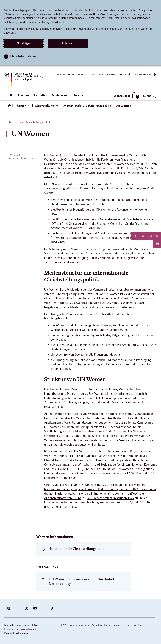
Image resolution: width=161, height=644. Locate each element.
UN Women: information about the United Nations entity (81, 581)
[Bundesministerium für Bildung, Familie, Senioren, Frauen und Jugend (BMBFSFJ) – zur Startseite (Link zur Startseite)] (23, 80)
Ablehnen (68, 43)
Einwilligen (24, 43)
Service (78, 95)
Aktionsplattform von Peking (63, 498)
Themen (23, 95)
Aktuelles (40, 95)
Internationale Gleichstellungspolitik (87, 106)
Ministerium (60, 95)
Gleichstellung (44, 106)
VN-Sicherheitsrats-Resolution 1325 (111, 498)
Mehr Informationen (24, 56)
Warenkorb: (126, 96)
